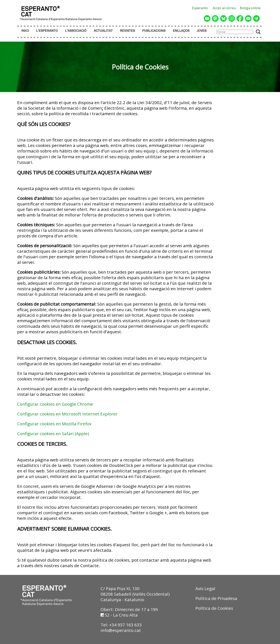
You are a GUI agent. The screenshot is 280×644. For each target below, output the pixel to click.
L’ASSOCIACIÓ (76, 31)
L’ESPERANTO (47, 31)
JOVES (202, 31)
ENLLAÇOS (181, 31)
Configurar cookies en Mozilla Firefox (54, 424)
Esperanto (200, 8)
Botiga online (250, 8)
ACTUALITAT (103, 31)
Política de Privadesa (216, 598)
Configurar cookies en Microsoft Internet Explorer (67, 414)
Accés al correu (224, 8)
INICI (25, 31)
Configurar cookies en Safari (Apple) (53, 434)
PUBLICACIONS (154, 31)
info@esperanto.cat (121, 630)
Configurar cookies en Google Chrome (55, 404)
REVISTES (127, 31)
